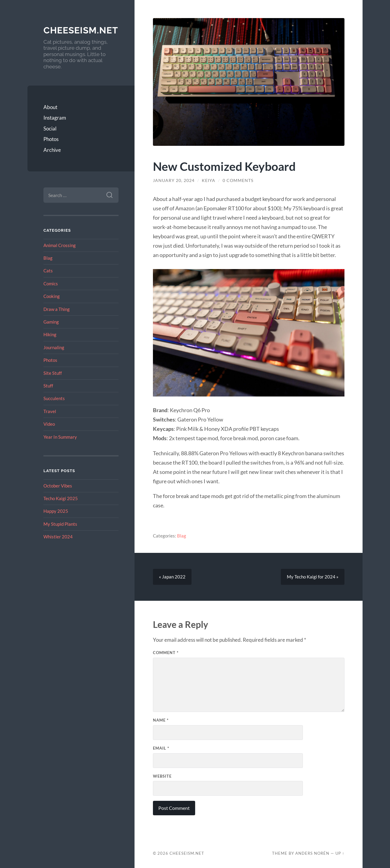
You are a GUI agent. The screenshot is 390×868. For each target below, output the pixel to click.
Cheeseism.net (81, 30)
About (50, 107)
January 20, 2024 (174, 180)
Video (49, 424)
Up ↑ (340, 853)
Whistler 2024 (58, 537)
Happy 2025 (56, 511)
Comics (51, 284)
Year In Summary (60, 437)
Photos (51, 139)
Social (50, 128)
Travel (50, 411)
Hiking (50, 334)
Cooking (52, 296)
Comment (166, 653)
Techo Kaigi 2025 (61, 498)
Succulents (54, 398)
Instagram (55, 118)
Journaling (54, 347)
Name (161, 720)
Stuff (48, 386)
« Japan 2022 (172, 577)
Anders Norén (312, 853)
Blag (48, 258)
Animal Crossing (60, 245)
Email (161, 748)
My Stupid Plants (60, 524)
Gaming (51, 322)
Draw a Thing (57, 309)
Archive (52, 150)
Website (162, 776)
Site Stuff (53, 373)
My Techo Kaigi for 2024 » (313, 577)
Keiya (209, 180)
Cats (48, 271)
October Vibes (58, 486)
